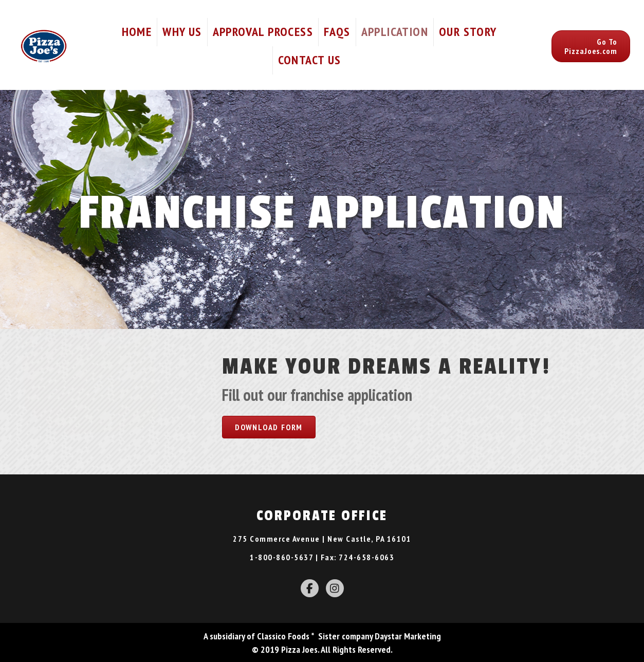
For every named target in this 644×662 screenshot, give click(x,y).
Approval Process (263, 32)
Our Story (468, 32)
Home (137, 32)
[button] (591, 46)
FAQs (337, 32)
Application (395, 32)
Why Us (182, 32)
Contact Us (310, 60)
